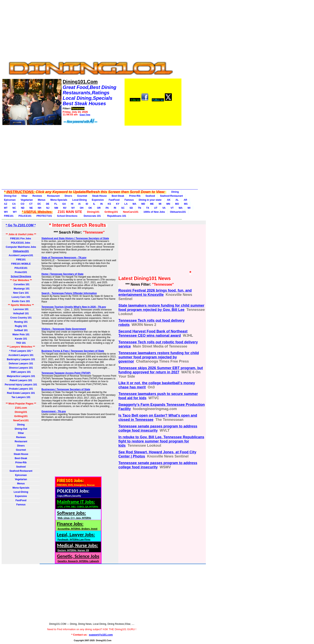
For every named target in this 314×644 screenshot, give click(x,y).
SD (131, 208)
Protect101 (21, 272)
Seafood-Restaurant (171, 196)
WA (181, 208)
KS (109, 204)
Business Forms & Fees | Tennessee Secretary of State (73, 351)
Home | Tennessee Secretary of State (62, 274)
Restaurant (53, 196)
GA (64, 204)
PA (107, 208)
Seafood (150, 196)
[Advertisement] (92, 30)
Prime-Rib (135, 196)
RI (115, 208)
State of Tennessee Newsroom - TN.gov (64, 258)
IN (102, 204)
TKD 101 (21, 343)
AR (185, 200)
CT (31, 204)
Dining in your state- (150, 200)
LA (126, 204)
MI (160, 204)
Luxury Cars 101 (21, 297)
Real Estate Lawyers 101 (21, 393)
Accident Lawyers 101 (21, 355)
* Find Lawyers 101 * (21, 351)
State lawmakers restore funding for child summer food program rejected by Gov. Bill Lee (161, 308)
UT (156, 208)
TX (148, 208)
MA (134, 204)
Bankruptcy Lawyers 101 (21, 359)
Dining (175, 192)
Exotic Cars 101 (21, 301)
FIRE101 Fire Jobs (21, 239)
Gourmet (82, 196)
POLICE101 (25, 216)
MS (186, 204)
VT (172, 208)
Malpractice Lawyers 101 (21, 376)
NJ (48, 208)
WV (6, 212)
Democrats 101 (92, 216)
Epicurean (10, 200)
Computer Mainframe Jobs (21, 247)
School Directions (67, 216)
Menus (42, 200)
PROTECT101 (44, 216)
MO (177, 204)
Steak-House (99, 196)
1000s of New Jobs (154, 212)
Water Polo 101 (21, 335)
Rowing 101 (21, 322)
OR (99, 208)
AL (177, 200)
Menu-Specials (59, 200)
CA (14, 204)
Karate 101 (21, 339)
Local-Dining (80, 200)
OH (82, 208)
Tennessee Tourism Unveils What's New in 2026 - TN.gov (74, 307)
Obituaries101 (178, 212)
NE (31, 208)
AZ (6, 204)
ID (87, 204)
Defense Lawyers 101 (21, 364)
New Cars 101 (21, 293)
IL (94, 204)
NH (40, 208)
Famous (129, 200)
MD (143, 204)
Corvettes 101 (21, 284)
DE (48, 204)
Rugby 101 (21, 326)
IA (80, 204)
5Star (24, 196)
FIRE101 (9, 216)
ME (152, 204)
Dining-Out (10, 196)
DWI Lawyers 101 (21, 372)
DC (39, 204)
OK (90, 208)
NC (14, 208)
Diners (68, 196)
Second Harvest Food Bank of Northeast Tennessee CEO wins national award (153, 333)
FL (56, 204)
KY (118, 204)
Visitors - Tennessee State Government (64, 329)
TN (140, 208)
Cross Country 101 (21, 318)
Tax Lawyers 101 (21, 397)
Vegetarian (27, 200)
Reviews (37, 196)
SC (123, 208)
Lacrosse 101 (21, 309)
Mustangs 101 (21, 289)
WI (189, 208)
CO (22, 204)
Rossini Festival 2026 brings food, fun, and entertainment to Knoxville (155, 293)
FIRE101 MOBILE (21, 264)
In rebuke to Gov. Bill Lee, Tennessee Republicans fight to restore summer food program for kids (161, 441)
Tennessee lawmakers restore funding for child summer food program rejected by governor (159, 357)
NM (56, 208)
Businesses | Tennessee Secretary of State (66, 389)
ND (23, 208)
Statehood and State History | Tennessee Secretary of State (75, 238)
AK (169, 200)
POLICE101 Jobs (21, 243)
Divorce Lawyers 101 (21, 368)
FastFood (114, 200)
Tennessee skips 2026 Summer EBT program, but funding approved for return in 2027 (161, 370)
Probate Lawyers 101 (21, 389)
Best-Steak (118, 196)
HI (72, 204)
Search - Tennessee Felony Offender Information (69, 293)
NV (65, 208)
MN (168, 204)
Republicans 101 (116, 216)
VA (164, 208)
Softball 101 (21, 330)
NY (73, 208)
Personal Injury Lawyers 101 (21, 385)
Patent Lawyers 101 (21, 380)
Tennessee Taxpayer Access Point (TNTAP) (66, 373)
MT (6, 208)
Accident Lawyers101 (21, 255)
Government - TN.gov (54, 411)
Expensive (98, 200)
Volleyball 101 (21, 313)
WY (15, 212)
